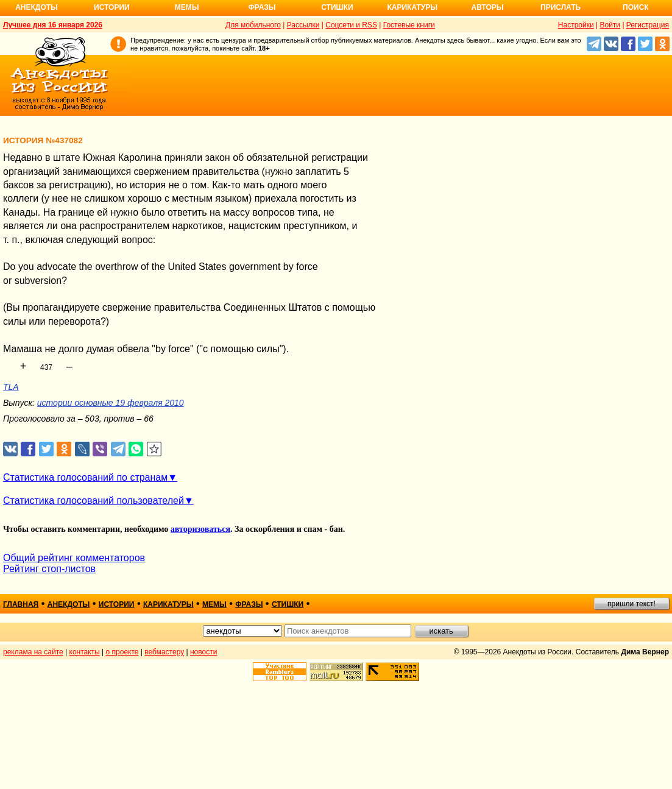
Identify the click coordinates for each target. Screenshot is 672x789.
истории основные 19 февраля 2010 (111, 403)
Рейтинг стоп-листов (49, 569)
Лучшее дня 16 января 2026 (53, 25)
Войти (610, 25)
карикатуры (168, 604)
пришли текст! (631, 604)
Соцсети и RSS (351, 25)
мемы (214, 604)
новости (203, 652)
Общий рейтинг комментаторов (74, 558)
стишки (288, 604)
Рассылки (303, 25)
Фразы (262, 7)
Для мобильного (253, 25)
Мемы (187, 7)
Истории (112, 7)
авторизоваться (200, 529)
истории (117, 604)
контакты (85, 652)
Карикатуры (412, 7)
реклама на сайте (33, 652)
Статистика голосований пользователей (94, 501)
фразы (249, 604)
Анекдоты (37, 7)
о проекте (122, 652)
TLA (11, 387)
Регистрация (648, 25)
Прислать (561, 7)
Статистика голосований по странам (85, 477)
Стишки (337, 7)
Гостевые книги (409, 25)
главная (21, 604)
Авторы (488, 7)
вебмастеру (164, 652)
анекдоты (69, 604)
